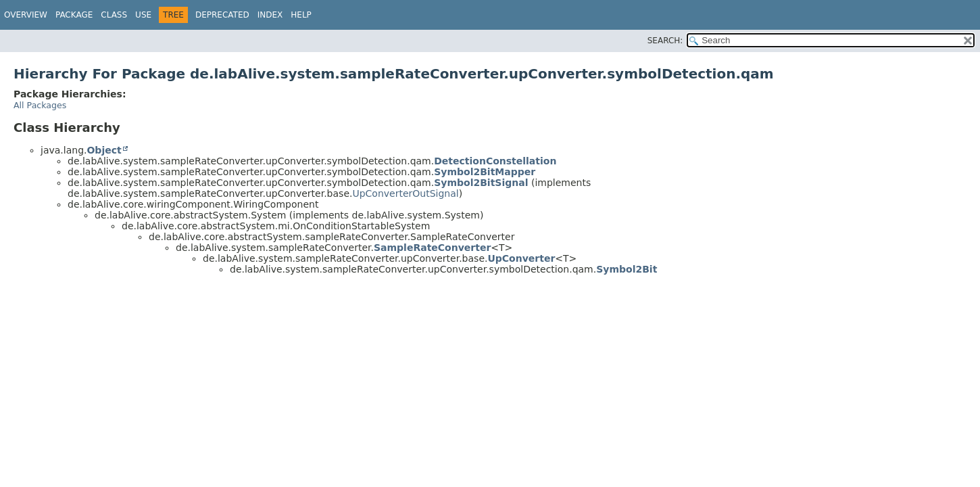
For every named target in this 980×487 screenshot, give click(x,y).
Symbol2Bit (627, 269)
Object (104, 150)
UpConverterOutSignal (405, 193)
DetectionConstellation (495, 161)
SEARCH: (665, 41)
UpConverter (521, 258)
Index (270, 15)
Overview (26, 15)
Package (74, 15)
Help (301, 15)
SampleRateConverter (432, 248)
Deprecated (222, 15)
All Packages (40, 105)
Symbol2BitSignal (481, 183)
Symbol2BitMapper (485, 172)
